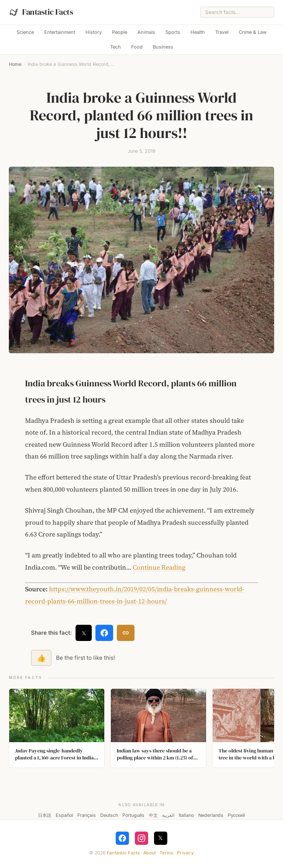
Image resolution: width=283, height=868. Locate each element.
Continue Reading (159, 567)
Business (163, 47)
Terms (166, 853)
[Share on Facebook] (104, 633)
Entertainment (60, 32)
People (120, 32)
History (94, 32)
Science (25, 32)
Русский (236, 815)
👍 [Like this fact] (41, 658)
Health (198, 32)
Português (133, 815)
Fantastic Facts (123, 853)
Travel (222, 32)
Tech (116, 47)
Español (64, 815)
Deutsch (109, 815)
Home (15, 64)
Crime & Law (253, 32)
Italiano (186, 815)
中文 (153, 815)
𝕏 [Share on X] (84, 633)
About (150, 853)
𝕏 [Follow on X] (160, 838)
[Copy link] (126, 633)
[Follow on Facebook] (122, 838)
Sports (173, 32)
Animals (146, 32)
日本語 (45, 815)
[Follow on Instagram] (141, 838)
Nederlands (211, 815)
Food (137, 47)
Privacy (185, 853)
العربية (168, 815)
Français (87, 815)
